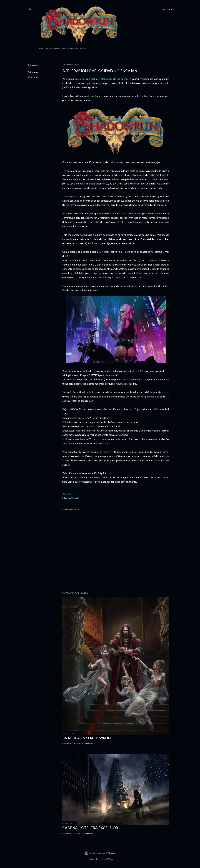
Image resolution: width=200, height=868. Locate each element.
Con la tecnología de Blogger (100, 853)
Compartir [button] (33, 65)
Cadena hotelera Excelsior (90, 828)
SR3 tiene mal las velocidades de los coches (104, 79)
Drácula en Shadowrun (87, 738)
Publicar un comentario (84, 743)
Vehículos (33, 77)
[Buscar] (168, 9)
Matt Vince (109, 859)
